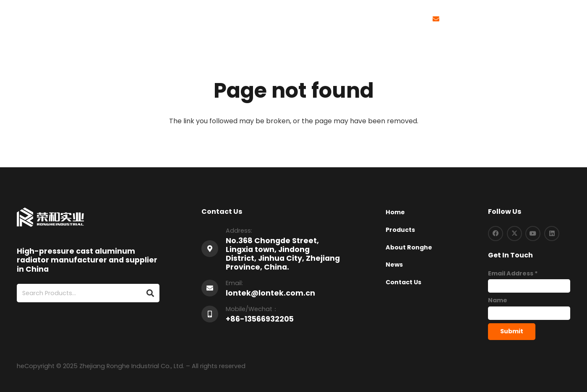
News (394, 265)
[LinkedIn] (552, 234)
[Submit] (512, 332)
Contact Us (403, 282)
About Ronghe (409, 247)
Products (400, 230)
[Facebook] (496, 234)
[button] (540, 19)
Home (395, 212)
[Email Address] (529, 286)
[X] (514, 234)
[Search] (150, 293)
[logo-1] (41, 19)
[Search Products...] (88, 293)
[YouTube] (533, 234)
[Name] (529, 313)
